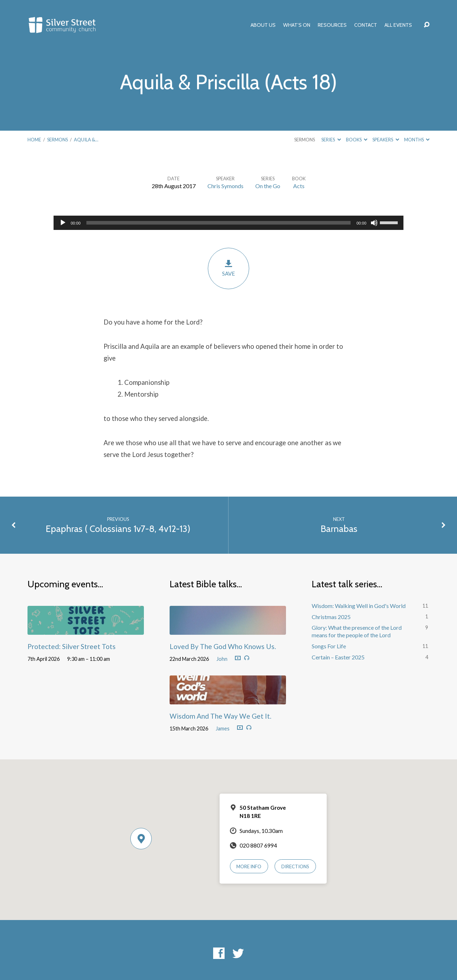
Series (331, 140)
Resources (332, 25)
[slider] (219, 223)
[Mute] (374, 223)
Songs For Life (329, 646)
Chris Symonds (225, 186)
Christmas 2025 (331, 617)
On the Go (268, 186)
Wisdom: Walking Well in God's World (359, 606)
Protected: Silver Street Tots (72, 646)
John (222, 659)
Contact (366, 25)
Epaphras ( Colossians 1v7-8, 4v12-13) (118, 529)
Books (357, 140)
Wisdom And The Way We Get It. (220, 716)
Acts (299, 186)
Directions (295, 866)
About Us (263, 25)
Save (228, 268)
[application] (228, 223)
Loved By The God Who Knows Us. (223, 646)
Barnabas (339, 529)
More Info (249, 866)
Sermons (57, 140)
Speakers (386, 140)
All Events (398, 25)
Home (34, 140)
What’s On (297, 25)
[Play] (63, 223)
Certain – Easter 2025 (338, 657)
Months (417, 140)
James (223, 728)
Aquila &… (86, 140)
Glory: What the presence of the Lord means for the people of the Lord (357, 631)
